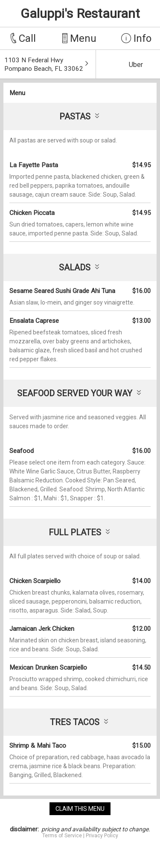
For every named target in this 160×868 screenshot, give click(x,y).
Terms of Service (62, 836)
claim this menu (80, 809)
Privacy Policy (102, 836)
